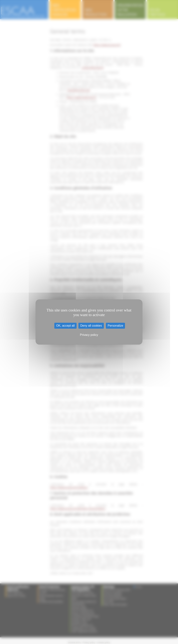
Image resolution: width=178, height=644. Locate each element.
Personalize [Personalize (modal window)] (116, 326)
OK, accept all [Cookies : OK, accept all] (65, 326)
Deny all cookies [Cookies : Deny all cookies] (91, 326)
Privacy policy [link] (89, 335)
